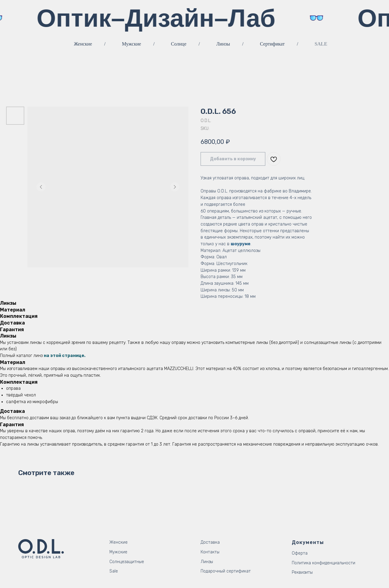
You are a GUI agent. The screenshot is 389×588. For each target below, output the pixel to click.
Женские (83, 44)
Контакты (210, 552)
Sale (114, 571)
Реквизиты (302, 572)
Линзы (223, 44)
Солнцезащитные (127, 562)
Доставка (210, 542)
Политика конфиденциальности (324, 563)
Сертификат (272, 44)
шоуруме (241, 244)
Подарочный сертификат (226, 571)
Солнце (179, 44)
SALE (321, 44)
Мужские (131, 44)
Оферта (300, 553)
